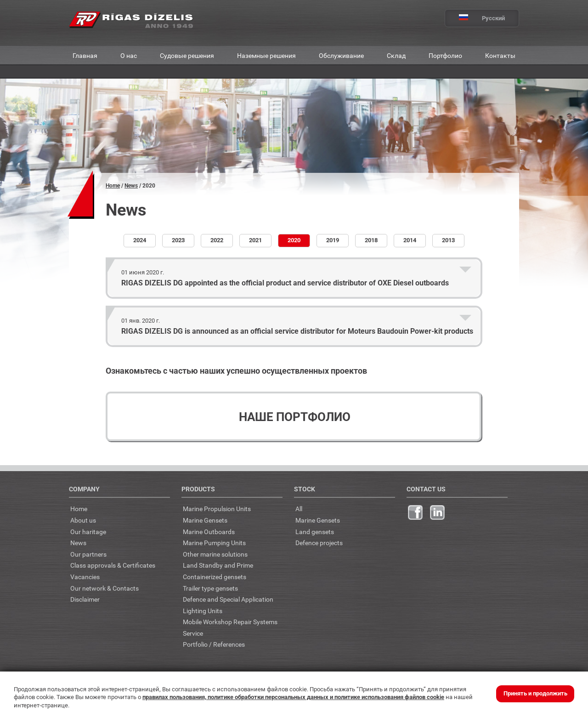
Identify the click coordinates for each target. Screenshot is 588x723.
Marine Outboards (209, 532)
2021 (255, 240)
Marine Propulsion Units (217, 509)
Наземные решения (266, 55)
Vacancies (85, 577)
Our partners (88, 554)
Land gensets (315, 532)
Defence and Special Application (228, 599)
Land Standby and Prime (218, 565)
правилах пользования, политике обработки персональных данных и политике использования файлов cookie (293, 697)
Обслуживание (341, 55)
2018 (371, 240)
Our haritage (88, 532)
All (299, 509)
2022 (217, 240)
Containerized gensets (215, 577)
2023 (178, 240)
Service (193, 633)
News (131, 186)
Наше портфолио (295, 417)
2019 (333, 240)
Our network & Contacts (105, 588)
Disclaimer (85, 599)
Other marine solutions (215, 554)
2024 (140, 240)
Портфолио (445, 55)
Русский (475, 18)
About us (83, 520)
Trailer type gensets (210, 588)
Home (113, 186)
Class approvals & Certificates (113, 565)
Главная (85, 55)
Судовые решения (187, 55)
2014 (410, 240)
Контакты (500, 55)
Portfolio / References (214, 644)
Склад (396, 55)
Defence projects (319, 543)
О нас (129, 55)
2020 (294, 240)
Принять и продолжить (535, 693)
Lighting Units (203, 611)
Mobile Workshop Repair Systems (230, 622)
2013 (448, 240)
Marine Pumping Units (214, 543)
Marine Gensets (205, 520)
